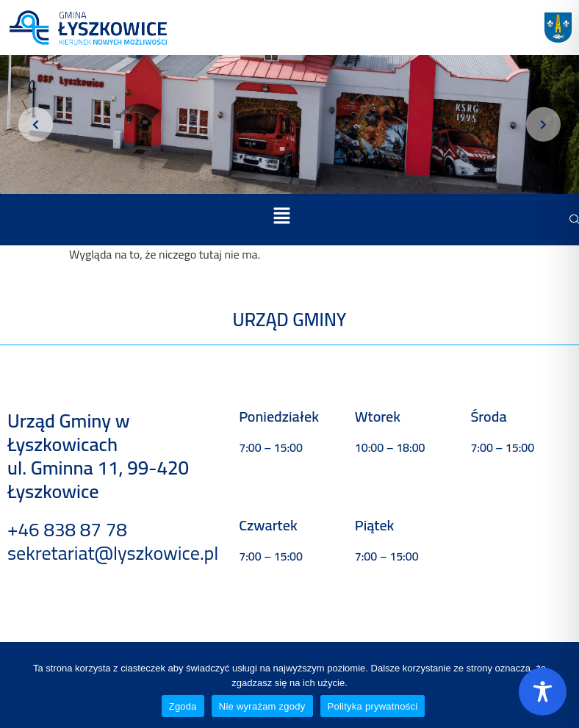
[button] (281, 217)
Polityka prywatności (373, 706)
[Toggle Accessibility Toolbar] (543, 692)
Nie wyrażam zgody (262, 706)
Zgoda (183, 706)
